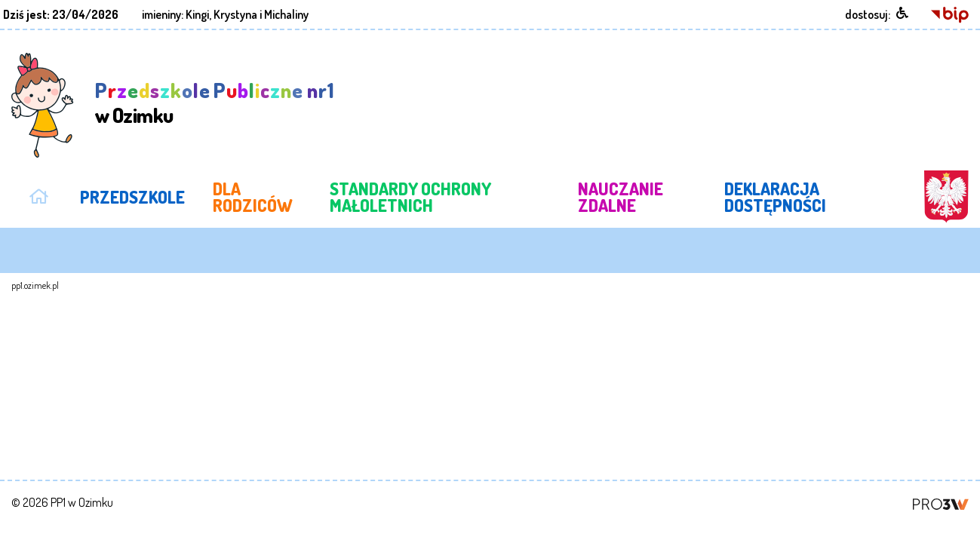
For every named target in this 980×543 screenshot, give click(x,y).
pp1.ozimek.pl (35, 276)
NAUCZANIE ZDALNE (608, 192)
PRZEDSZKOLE (126, 192)
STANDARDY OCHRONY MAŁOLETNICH (389, 192)
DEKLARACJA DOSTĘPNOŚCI (764, 192)
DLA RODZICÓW (233, 192)
